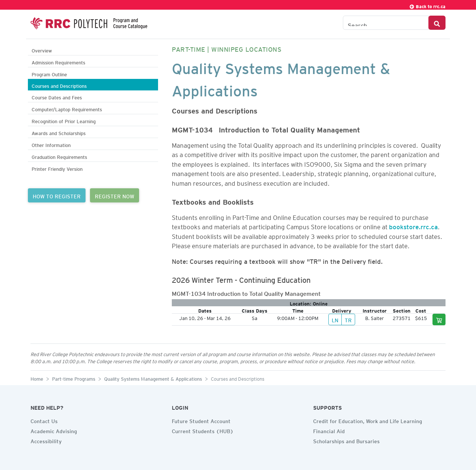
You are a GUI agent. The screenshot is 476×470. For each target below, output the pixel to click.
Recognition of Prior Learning (64, 120)
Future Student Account (201, 420)
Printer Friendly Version (57, 168)
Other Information (51, 144)
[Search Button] (437, 23)
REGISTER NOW (115, 195)
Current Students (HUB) (203, 430)
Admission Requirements (58, 62)
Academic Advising (54, 430)
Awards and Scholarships (59, 132)
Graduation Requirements (59, 156)
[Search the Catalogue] (386, 23)
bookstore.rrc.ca (413, 226)
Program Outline (49, 73)
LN (335, 319)
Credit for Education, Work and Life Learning (368, 420)
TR (348, 319)
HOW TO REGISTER (57, 195)
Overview (42, 50)
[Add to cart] (439, 319)
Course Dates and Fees (57, 97)
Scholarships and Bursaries (346, 440)
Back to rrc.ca (427, 5)
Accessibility (46, 440)
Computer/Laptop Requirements (67, 108)
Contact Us (44, 420)
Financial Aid (329, 430)
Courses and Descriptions (59, 85)
